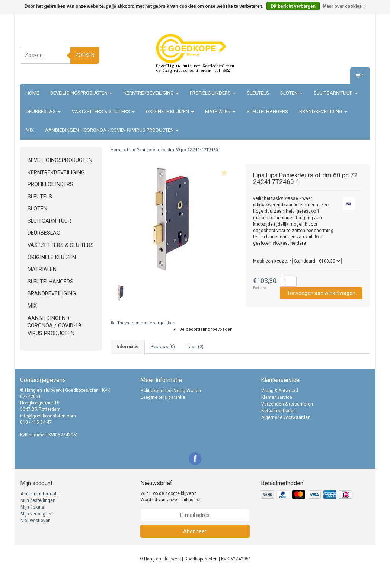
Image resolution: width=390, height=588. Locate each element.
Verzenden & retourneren (287, 419)
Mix (30, 130)
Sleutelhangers (267, 112)
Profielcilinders (213, 93)
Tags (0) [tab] (195, 347)
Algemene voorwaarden (286, 432)
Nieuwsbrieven (36, 535)
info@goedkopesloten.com (48, 431)
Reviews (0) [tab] (163, 347)
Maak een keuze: (272, 261)
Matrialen (220, 112)
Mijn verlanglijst (37, 529)
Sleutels (258, 93)
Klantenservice (277, 412)
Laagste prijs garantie (163, 412)
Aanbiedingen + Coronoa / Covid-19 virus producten (112, 130)
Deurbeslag (43, 112)
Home (32, 93)
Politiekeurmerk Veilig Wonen (171, 406)
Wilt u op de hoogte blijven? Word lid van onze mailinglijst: (171, 511)
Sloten (291, 93)
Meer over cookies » (344, 6)
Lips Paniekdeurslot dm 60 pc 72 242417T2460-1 (174, 150)
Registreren (354, 54)
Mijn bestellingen (38, 515)
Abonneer (195, 546)
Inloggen (357, 47)
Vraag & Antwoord (280, 406)
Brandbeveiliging (323, 112)
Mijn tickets (32, 522)
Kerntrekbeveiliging (151, 93)
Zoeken (85, 55)
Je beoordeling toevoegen (203, 329)
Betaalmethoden (279, 426)
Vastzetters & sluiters (103, 112)
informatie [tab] (128, 347)
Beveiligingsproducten (81, 93)
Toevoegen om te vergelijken (143, 323)
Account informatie (40, 509)
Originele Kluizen (170, 112)
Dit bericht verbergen (293, 6)
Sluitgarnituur (336, 93)
